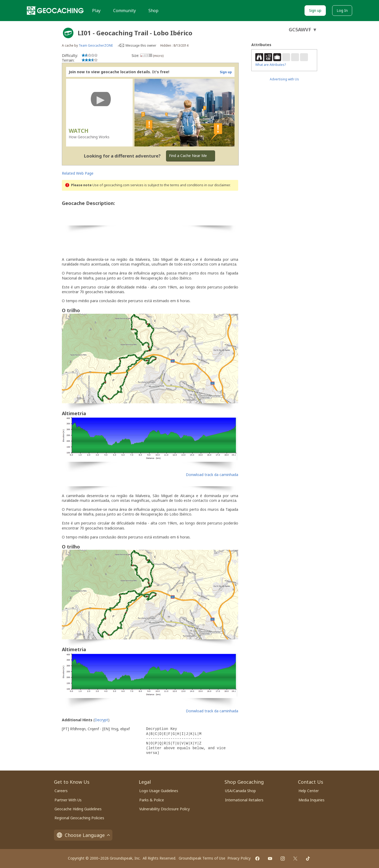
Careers (61, 791)
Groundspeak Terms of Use (202, 858)
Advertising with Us (284, 79)
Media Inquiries (311, 800)
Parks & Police (152, 800)
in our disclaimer (217, 185)
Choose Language (83, 835)
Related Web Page (78, 173)
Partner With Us (68, 800)
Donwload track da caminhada (212, 475)
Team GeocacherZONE (96, 45)
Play (96, 11)
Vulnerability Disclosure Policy (164, 809)
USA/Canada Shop (240, 791)
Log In (342, 10)
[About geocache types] (68, 33)
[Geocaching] (55, 11)
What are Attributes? (271, 65)
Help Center (309, 791)
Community (124, 11)
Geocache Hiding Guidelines (78, 809)
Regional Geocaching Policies (79, 818)
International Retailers (244, 800)
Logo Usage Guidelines (159, 791)
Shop (153, 11)
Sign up (315, 10)
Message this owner (141, 45)
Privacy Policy (239, 858)
